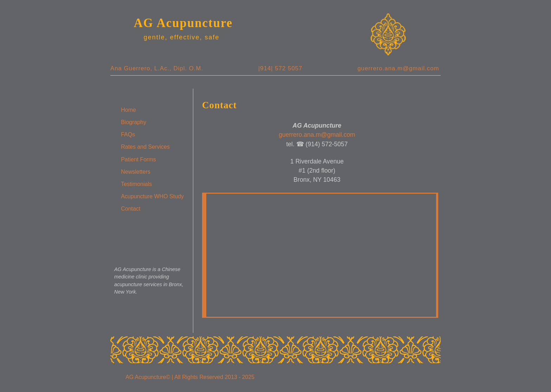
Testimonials (136, 184)
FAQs (128, 134)
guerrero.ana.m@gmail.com (398, 68)
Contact (131, 209)
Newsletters (136, 172)
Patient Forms (138, 159)
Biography (134, 122)
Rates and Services (145, 147)
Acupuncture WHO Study (152, 196)
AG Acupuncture (183, 23)
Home (128, 110)
